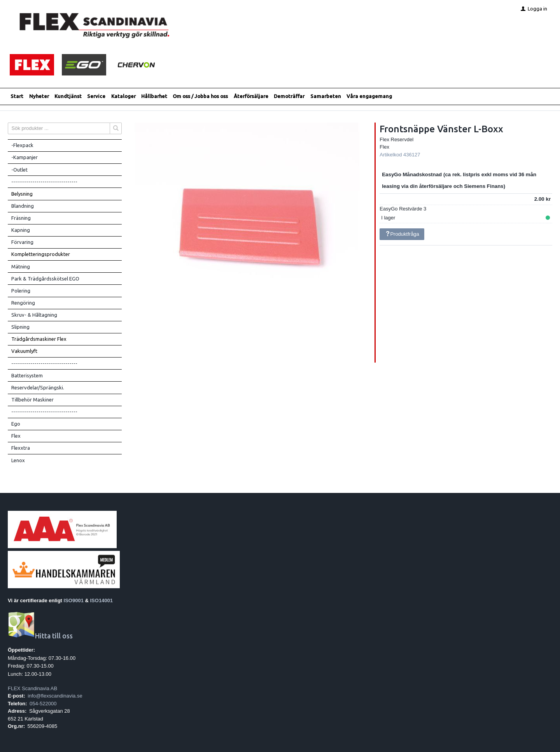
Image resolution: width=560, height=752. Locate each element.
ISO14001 (102, 600)
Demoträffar (289, 96)
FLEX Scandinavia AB (32, 688)
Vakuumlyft (24, 351)
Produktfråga (402, 234)
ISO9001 (74, 600)
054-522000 (43, 704)
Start (17, 96)
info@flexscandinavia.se (55, 696)
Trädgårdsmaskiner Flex (39, 339)
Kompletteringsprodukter (41, 254)
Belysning (22, 194)
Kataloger (123, 96)
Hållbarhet (154, 96)
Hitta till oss (40, 636)
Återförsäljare (251, 96)
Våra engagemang (369, 96)
